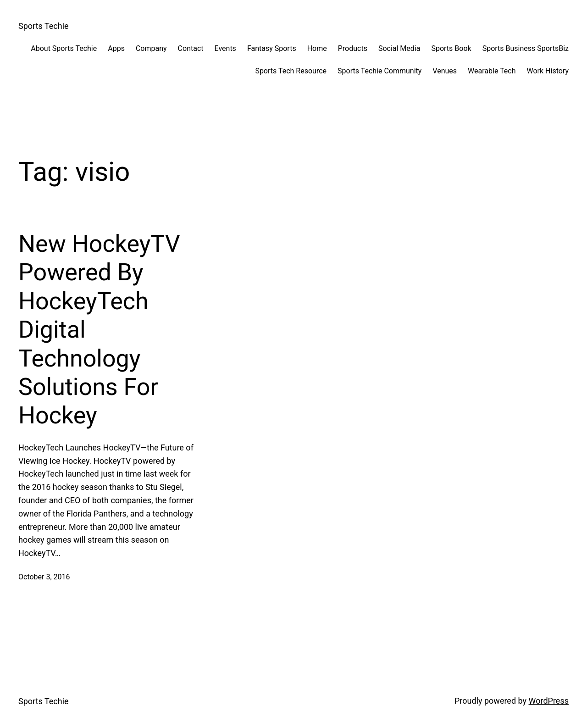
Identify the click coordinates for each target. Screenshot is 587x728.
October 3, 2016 (44, 577)
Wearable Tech (492, 71)
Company (151, 48)
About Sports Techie (64, 48)
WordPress (549, 701)
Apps (116, 48)
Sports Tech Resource (291, 71)
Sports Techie (44, 26)
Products (353, 48)
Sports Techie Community (379, 71)
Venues (445, 71)
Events (225, 48)
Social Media (399, 48)
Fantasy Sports (272, 48)
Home (317, 48)
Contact (191, 48)
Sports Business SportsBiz (526, 48)
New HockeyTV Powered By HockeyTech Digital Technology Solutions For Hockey (99, 330)
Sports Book (451, 48)
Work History (548, 71)
